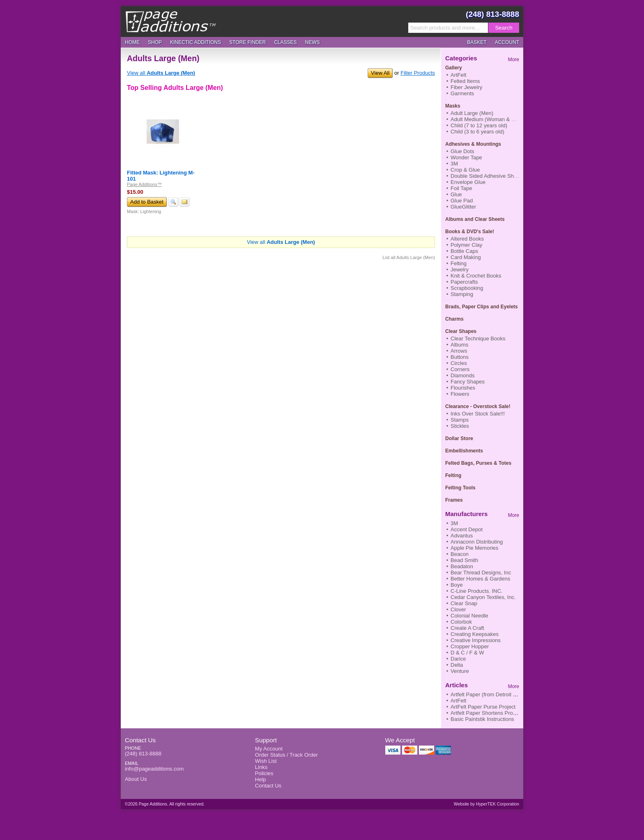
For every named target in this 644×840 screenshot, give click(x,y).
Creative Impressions (476, 640)
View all (161, 73)
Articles (457, 685)
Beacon (460, 554)
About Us (136, 779)
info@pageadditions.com (154, 769)
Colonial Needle (469, 616)
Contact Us (140, 740)
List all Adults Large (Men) (409, 257)
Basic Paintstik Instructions (482, 719)
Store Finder (247, 42)
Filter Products (418, 73)
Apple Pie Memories (474, 548)
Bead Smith (464, 560)
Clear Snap (464, 603)
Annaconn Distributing (477, 542)
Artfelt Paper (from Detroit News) (489, 694)
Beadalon (462, 566)
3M (454, 523)
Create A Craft (467, 628)
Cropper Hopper (470, 646)
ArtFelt (458, 701)
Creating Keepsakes (475, 634)
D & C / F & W (467, 653)
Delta (457, 665)
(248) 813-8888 (492, 14)
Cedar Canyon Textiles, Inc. (483, 597)
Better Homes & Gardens (480, 579)
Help (261, 779)
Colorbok (461, 622)
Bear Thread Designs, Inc (481, 573)
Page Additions (170, 21)
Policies (264, 773)
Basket (477, 42)
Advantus (462, 536)
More (514, 60)
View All (380, 73)
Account (507, 42)
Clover (458, 609)
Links (261, 767)
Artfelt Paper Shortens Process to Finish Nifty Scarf (511, 713)
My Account (269, 749)
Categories (461, 58)
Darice (458, 659)
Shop (155, 42)
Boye (457, 585)
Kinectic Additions (195, 42)
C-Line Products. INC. (476, 591)
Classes (285, 42)
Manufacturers (466, 514)
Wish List (266, 761)
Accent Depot (467, 529)
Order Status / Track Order (286, 755)
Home (132, 42)
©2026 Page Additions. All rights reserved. (165, 804)
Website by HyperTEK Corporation (486, 804)
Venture (460, 671)
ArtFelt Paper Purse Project (483, 707)
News (313, 42)
